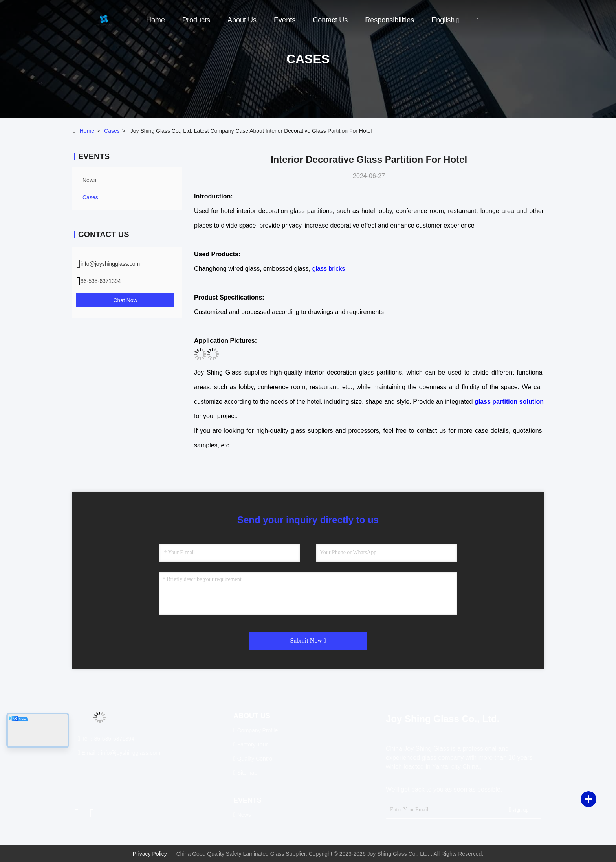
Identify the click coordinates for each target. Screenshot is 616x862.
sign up (519, 810)
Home (156, 20)
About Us (242, 20)
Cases (112, 131)
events (285, 20)
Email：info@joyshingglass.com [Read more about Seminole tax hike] (119, 753)
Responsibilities (390, 20)
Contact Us (330, 20)
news (89, 180)
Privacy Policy (150, 854)
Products (196, 20)
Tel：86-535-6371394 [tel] (106, 739)
